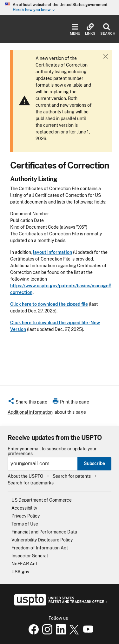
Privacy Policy (26, 516)
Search (106, 29)
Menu (75, 29)
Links (90, 29)
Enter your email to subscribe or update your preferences (52, 451)
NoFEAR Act (24, 564)
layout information (53, 252)
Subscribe (94, 463)
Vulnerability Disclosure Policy (42, 540)
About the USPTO (25, 476)
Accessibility (24, 508)
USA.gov (20, 572)
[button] (27, 403)
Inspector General (30, 556)
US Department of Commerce (42, 500)
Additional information (30, 412)
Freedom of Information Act (40, 548)
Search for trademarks (31, 483)
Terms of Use (25, 524)
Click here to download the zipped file (49, 304)
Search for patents (72, 476)
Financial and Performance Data (44, 532)
